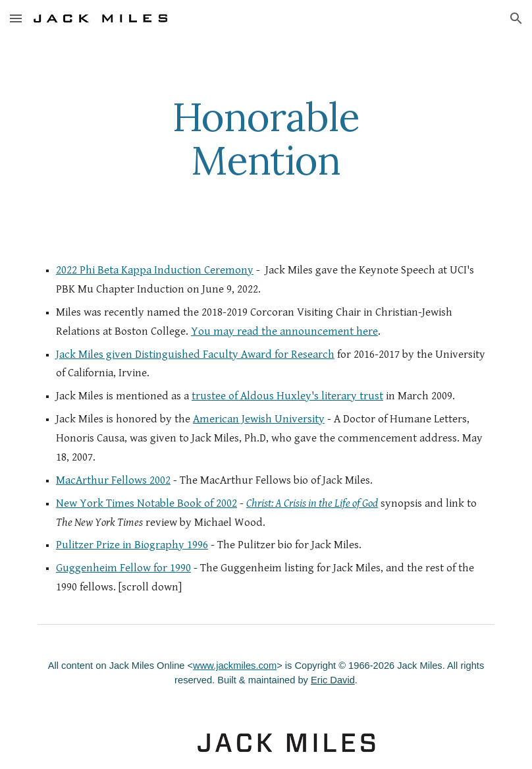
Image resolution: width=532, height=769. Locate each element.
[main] (266, 138)
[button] (16, 18)
